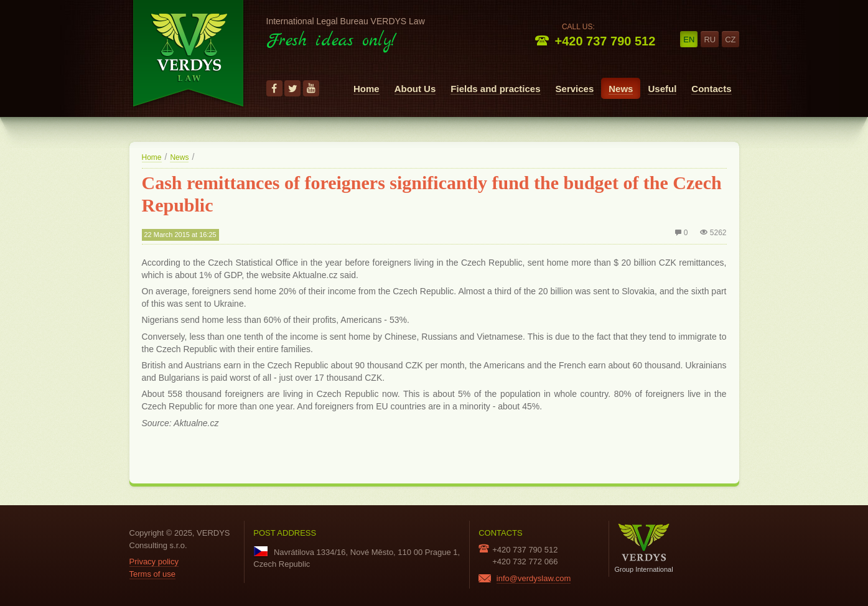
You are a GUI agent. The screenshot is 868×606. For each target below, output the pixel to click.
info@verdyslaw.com (534, 578)
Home (366, 89)
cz (730, 40)
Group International (644, 548)
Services (575, 89)
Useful (662, 89)
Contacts (711, 89)
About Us (415, 89)
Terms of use (152, 574)
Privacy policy (154, 562)
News (621, 89)
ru (710, 40)
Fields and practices (495, 89)
